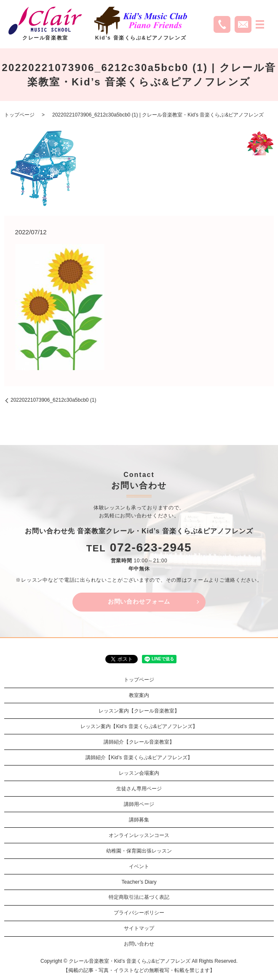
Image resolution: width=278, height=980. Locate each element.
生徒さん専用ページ (139, 789)
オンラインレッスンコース (139, 835)
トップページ (19, 115)
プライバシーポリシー (139, 913)
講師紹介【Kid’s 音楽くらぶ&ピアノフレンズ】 (139, 758)
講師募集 (139, 820)
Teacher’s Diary (139, 882)
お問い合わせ (139, 944)
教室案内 (139, 695)
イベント (139, 866)
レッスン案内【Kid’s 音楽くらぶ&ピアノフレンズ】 (139, 726)
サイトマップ (139, 928)
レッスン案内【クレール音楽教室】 (139, 711)
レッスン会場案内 (139, 773)
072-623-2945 (151, 548)
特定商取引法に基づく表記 (139, 897)
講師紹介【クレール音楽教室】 (139, 742)
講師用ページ (139, 804)
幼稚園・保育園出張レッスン (139, 851)
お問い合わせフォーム (139, 601)
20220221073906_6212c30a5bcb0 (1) (53, 400)
